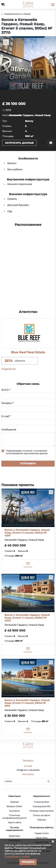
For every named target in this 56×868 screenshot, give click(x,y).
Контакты (14, 811)
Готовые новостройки (42, 811)
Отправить (28, 464)
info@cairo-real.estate (28, 770)
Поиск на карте (42, 815)
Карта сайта (14, 822)
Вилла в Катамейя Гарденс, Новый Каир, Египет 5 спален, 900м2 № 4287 (27, 533)
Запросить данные (19, 143)
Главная (14, 802)
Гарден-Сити (42, 833)
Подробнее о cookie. (17, 856)
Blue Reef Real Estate (28, 352)
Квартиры (14, 836)
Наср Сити (42, 838)
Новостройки (42, 802)
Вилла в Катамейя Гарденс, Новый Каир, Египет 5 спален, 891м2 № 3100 (27, 703)
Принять (28, 862)
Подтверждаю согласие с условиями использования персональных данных (27, 452)
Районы (42, 820)
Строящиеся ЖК (42, 806)
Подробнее (9, 369)
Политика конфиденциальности (14, 817)
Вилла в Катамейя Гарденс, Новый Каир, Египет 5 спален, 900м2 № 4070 (27, 618)
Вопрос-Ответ (14, 806)
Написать (28, 567)
